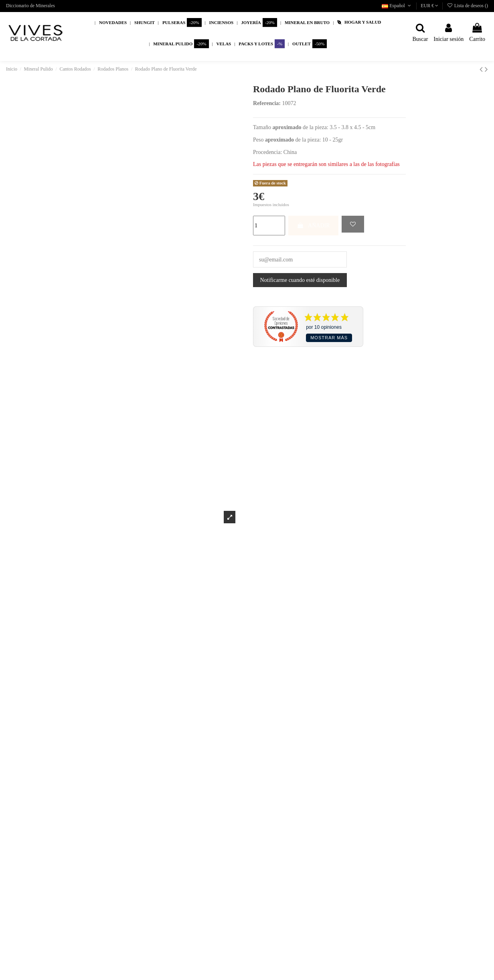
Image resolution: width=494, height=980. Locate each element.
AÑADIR (313, 226)
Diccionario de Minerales (30, 6)
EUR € (429, 6)
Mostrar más (329, 338)
